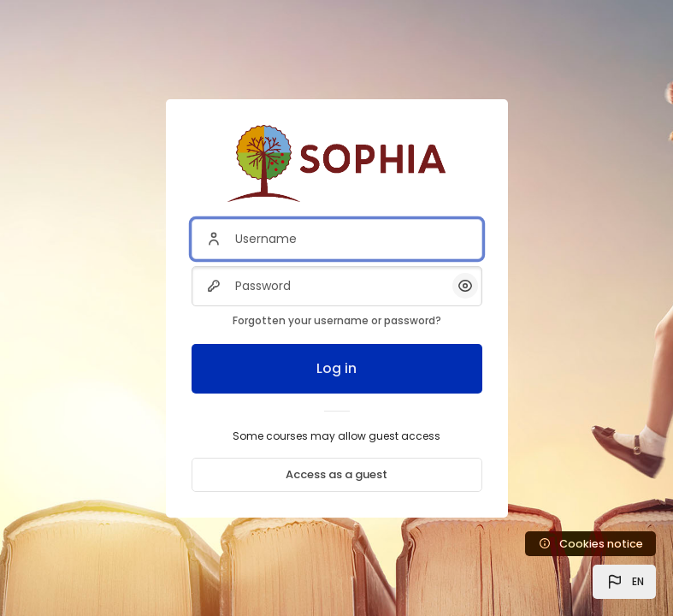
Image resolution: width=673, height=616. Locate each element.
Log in (336, 368)
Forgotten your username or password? (337, 320)
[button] (624, 582)
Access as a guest (336, 474)
